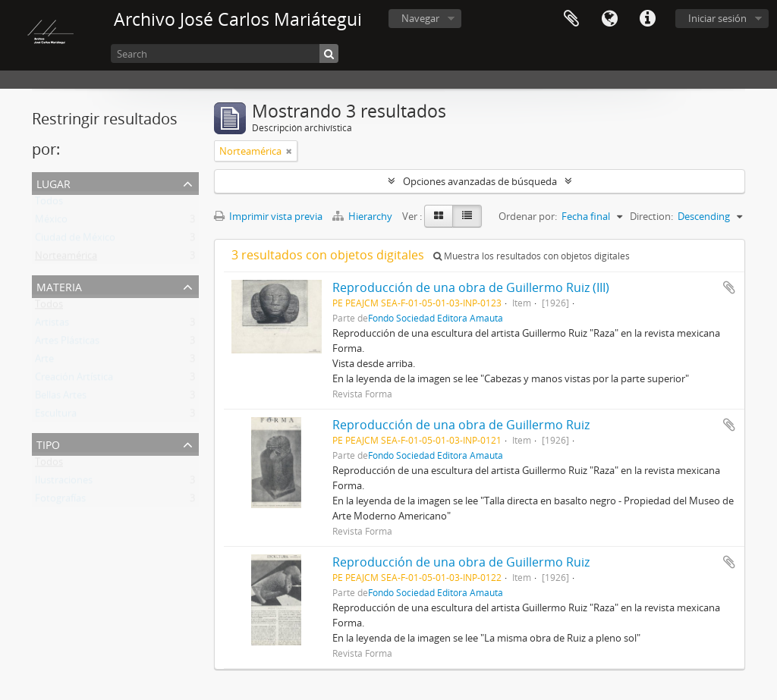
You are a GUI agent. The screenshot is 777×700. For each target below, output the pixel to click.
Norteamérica (66, 259)
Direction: (651, 216)
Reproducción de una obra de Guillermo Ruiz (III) (471, 287)
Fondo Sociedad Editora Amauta (436, 318)
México (51, 222)
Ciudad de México (75, 240)
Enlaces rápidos (647, 19)
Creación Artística (74, 380)
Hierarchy (363, 216)
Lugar (53, 182)
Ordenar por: (528, 216)
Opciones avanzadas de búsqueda (480, 181)
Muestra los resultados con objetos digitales (532, 256)
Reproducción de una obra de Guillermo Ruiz (461, 425)
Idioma (609, 19)
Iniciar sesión (717, 18)
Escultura (56, 416)
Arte (44, 362)
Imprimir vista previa (268, 216)
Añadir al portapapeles (729, 287)
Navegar (420, 18)
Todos (49, 204)
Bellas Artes (61, 398)
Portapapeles (571, 19)
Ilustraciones (64, 483)
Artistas (52, 325)
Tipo (48, 443)
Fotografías (60, 501)
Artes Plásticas (67, 344)
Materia (59, 286)
